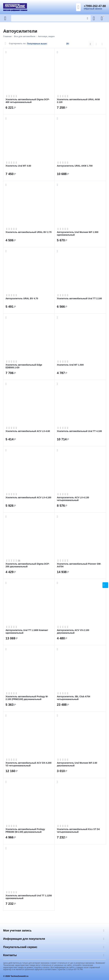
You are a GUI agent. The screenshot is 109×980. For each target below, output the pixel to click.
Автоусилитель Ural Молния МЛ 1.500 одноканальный (78, 233)
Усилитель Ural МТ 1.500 (70, 365)
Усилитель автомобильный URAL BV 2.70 (29, 232)
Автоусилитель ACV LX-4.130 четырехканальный (73, 499)
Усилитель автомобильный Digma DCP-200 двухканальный (28, 565)
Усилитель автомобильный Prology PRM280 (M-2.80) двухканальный (25, 830)
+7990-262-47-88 (95, 6)
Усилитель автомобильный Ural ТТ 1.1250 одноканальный (29, 897)
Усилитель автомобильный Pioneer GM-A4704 (79, 565)
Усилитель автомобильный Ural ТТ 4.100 (79, 431)
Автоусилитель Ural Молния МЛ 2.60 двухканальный (77, 764)
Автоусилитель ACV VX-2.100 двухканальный (73, 631)
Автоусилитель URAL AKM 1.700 (75, 166)
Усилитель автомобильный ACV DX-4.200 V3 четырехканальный (28, 764)
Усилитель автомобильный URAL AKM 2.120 (78, 101)
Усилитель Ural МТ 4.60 (18, 166)
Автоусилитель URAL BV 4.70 (22, 298)
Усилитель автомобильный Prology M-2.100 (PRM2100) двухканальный (27, 698)
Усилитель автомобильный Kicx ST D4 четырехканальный (78, 830)
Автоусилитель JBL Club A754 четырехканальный (74, 698)
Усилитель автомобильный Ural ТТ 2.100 (79, 298)
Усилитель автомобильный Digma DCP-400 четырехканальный (28, 101)
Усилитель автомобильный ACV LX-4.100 (28, 497)
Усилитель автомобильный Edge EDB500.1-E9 (24, 366)
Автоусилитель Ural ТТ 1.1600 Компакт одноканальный (27, 631)
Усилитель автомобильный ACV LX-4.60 (28, 431)
